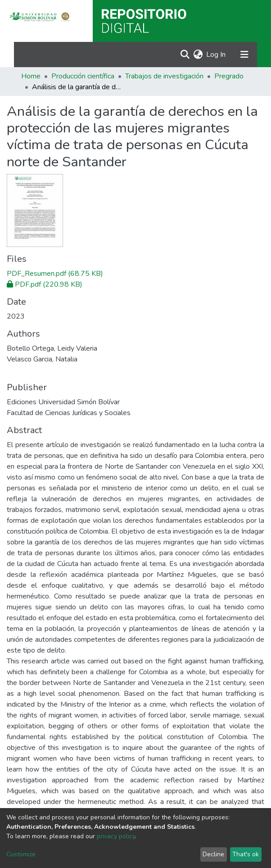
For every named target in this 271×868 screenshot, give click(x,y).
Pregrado (229, 76)
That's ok (246, 854)
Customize (21, 854)
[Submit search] (185, 55)
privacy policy (116, 836)
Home (31, 76)
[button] (198, 55)
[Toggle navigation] (244, 55)
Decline (213, 854)
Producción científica (83, 76)
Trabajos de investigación (164, 76)
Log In (216, 55)
